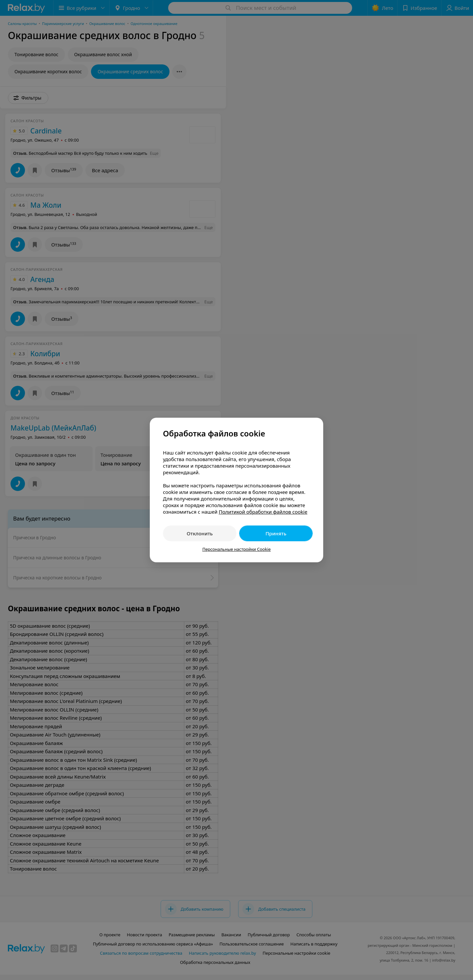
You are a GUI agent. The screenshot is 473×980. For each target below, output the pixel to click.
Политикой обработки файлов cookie (263, 512)
